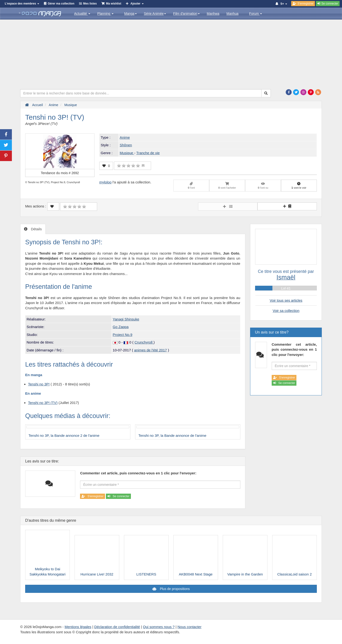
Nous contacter (189, 627)
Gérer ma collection (61, 4)
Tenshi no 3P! (39, 384)
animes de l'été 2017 (151, 350)
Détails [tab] (36, 229)
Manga (131, 14)
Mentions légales (78, 627)
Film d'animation (186, 14)
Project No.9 (123, 335)
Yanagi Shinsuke (126, 319)
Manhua (233, 14)
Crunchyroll (144, 342)
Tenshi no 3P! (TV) (43, 403)
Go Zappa (121, 327)
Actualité (82, 14)
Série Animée (155, 14)
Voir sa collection (286, 311)
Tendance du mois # (60, 173)
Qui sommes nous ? (159, 627)
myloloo (105, 182)
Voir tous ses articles (286, 300)
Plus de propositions (174, 589)
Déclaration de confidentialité (117, 627)
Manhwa (213, 14)
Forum (256, 14)
